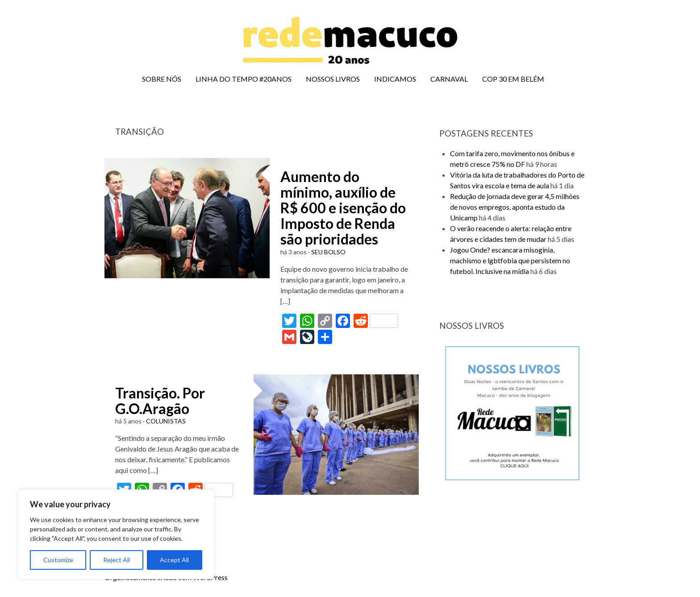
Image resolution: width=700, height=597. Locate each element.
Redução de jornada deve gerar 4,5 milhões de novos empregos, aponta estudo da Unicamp (515, 207)
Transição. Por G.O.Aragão (160, 401)
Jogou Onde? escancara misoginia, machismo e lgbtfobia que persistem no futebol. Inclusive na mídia (510, 260)
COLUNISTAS (166, 421)
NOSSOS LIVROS (333, 79)
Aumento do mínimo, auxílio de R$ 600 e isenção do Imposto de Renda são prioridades (343, 208)
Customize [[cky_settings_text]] (58, 560)
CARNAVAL (449, 79)
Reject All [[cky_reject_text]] (117, 560)
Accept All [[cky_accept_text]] (174, 560)
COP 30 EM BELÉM (513, 79)
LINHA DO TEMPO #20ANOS (244, 79)
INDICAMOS (395, 79)
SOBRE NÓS (162, 79)
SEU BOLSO (328, 252)
